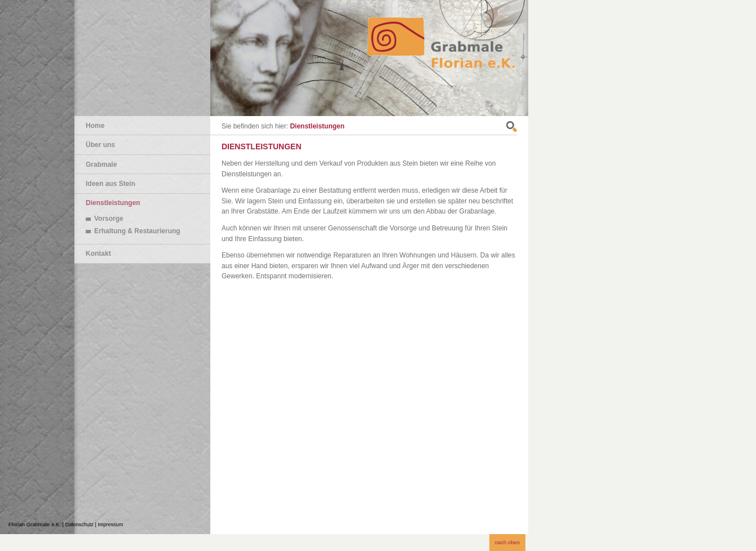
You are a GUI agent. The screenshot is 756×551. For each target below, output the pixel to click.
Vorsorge (109, 219)
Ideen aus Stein (110, 184)
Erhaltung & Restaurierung (137, 231)
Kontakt (98, 254)
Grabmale (101, 165)
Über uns (100, 145)
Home (95, 126)
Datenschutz (79, 525)
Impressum (111, 525)
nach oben (507, 542)
